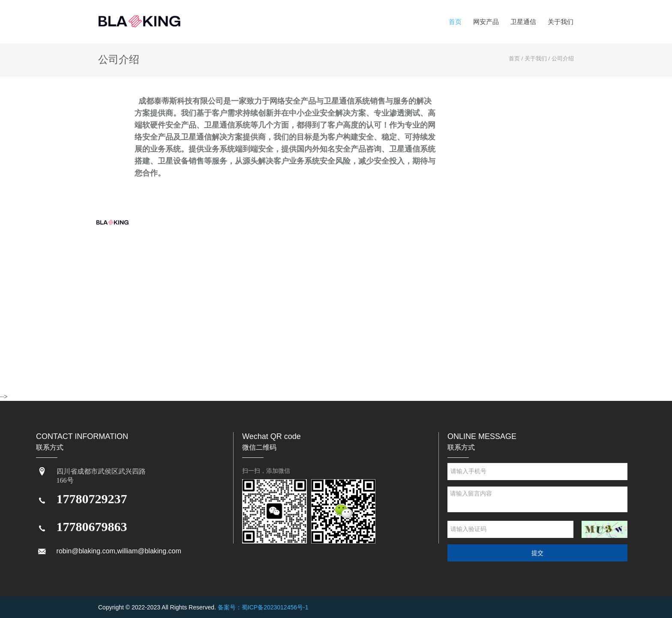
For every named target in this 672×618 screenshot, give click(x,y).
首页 (455, 22)
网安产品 (486, 22)
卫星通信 (523, 22)
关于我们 (561, 22)
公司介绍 (563, 58)
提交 (537, 553)
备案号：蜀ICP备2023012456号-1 (263, 607)
